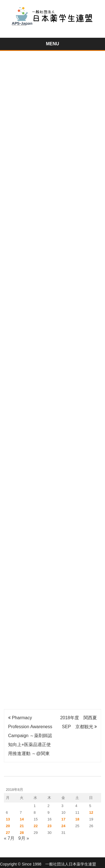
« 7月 (9, 838)
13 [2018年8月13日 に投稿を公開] (8, 819)
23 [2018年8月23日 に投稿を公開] (49, 826)
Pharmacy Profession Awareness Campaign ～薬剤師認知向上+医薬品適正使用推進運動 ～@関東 (30, 736)
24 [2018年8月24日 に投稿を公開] (63, 826)
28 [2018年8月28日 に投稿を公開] (22, 833)
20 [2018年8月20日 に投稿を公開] (8, 826)
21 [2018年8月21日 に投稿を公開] (22, 826)
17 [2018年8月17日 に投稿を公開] (63, 819)
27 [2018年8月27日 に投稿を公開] (8, 833)
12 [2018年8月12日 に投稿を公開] (91, 812)
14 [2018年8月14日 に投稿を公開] (22, 819)
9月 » (24, 838)
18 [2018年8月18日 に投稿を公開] (77, 819)
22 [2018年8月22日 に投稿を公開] (35, 826)
